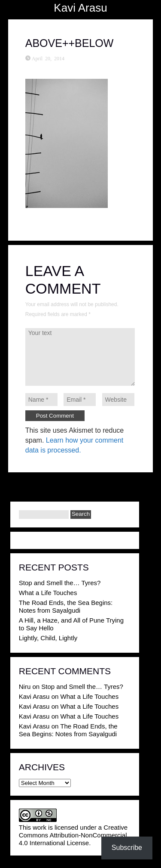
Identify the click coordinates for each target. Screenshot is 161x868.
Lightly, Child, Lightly (48, 638)
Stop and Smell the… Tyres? (60, 583)
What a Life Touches (48, 593)
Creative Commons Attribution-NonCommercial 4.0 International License (73, 835)
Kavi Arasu (80, 8)
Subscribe (127, 848)
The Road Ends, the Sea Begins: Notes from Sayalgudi (66, 606)
